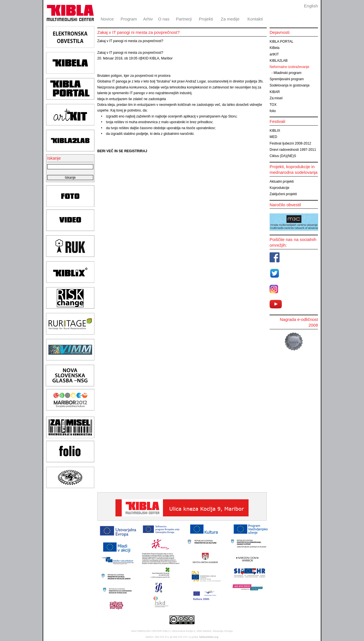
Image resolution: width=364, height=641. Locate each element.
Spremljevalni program (287, 79)
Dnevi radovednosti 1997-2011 (293, 150)
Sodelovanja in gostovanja (289, 85)
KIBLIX (275, 131)
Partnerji (184, 19)
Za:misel (276, 98)
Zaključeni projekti (283, 194)
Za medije (230, 19)
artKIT (274, 54)
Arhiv (148, 19)
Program (129, 19)
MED (273, 137)
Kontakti (255, 19)
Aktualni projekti (282, 182)
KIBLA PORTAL (282, 42)
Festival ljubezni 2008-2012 (290, 143)
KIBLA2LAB (279, 61)
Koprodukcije (279, 188)
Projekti (206, 19)
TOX (273, 105)
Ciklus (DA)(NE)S (283, 156)
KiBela (275, 48)
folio (273, 111)
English (311, 6)
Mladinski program (288, 73)
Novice (107, 19)
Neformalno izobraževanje (289, 67)
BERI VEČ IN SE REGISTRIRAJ (122, 151)
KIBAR (275, 92)
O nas (164, 19)
